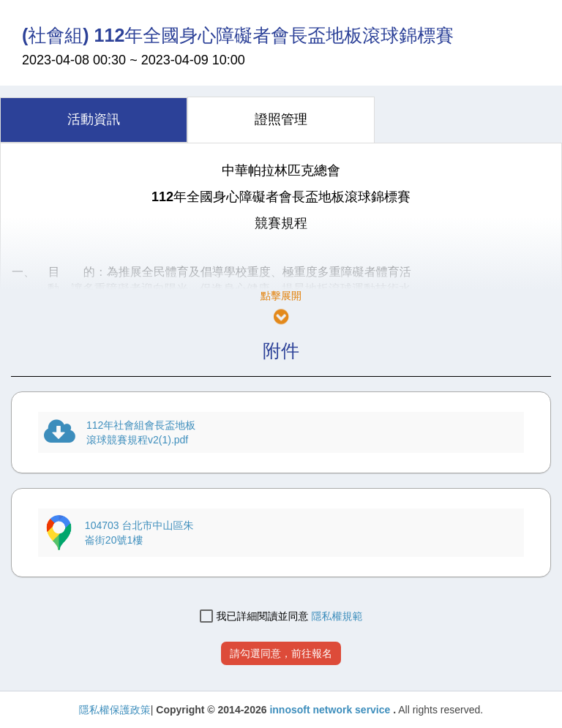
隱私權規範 (337, 616)
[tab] (94, 120)
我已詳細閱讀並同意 (254, 616)
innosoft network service (331, 710)
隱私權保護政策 (115, 710)
